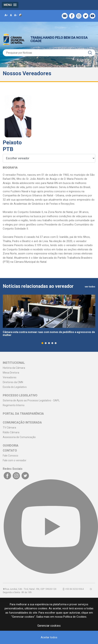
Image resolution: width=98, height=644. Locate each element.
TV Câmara (9, 428)
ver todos (90, 287)
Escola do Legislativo (15, 387)
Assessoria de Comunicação (19, 438)
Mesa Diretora (11, 373)
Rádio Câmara (11, 433)
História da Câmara (14, 368)
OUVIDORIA (11, 446)
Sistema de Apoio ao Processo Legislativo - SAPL (31, 401)
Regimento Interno (14, 406)
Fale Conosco (10, 456)
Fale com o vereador (15, 461)
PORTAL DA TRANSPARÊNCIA (23, 414)
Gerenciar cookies (49, 626)
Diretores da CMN (13, 383)
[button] (10, 5)
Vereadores (10, 378)
